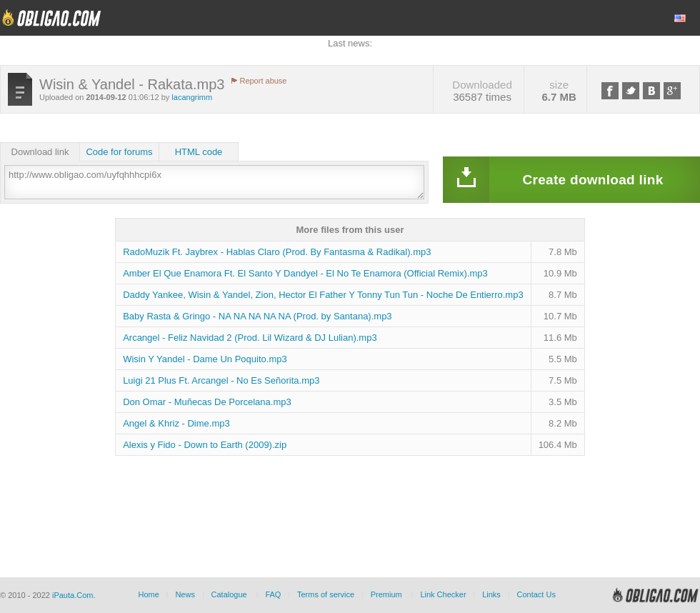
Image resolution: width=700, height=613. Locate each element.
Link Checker (443, 594)
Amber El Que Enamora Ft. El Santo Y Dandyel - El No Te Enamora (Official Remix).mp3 (305, 273)
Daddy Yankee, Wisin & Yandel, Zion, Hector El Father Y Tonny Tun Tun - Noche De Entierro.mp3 (323, 295)
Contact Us (536, 594)
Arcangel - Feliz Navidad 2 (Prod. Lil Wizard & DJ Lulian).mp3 (250, 338)
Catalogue (229, 594)
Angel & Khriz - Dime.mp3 (176, 423)
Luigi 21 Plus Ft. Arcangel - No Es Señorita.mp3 (221, 380)
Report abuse (263, 81)
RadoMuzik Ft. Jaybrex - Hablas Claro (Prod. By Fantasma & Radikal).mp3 (277, 252)
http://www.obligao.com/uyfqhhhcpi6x (214, 182)
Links (491, 594)
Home (148, 594)
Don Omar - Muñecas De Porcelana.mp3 (207, 402)
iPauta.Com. (74, 595)
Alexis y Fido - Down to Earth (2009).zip (205, 445)
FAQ (273, 594)
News (185, 594)
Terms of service (326, 594)
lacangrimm (192, 97)
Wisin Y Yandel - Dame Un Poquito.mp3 (205, 359)
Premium (386, 594)
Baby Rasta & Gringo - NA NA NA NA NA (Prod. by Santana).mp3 (257, 316)
